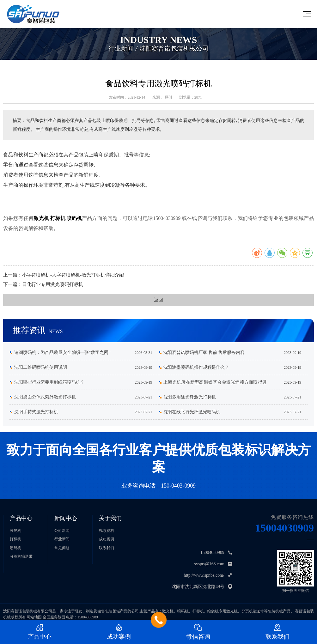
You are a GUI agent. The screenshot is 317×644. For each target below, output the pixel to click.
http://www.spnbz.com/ (204, 575)
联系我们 (107, 548)
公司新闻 (62, 531)
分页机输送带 (21, 556)
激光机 (41, 218)
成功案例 (107, 539)
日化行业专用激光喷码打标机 (53, 284)
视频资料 (107, 531)
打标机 (58, 218)
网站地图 (34, 617)
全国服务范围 (54, 617)
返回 (159, 300)
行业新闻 (62, 539)
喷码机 (74, 218)
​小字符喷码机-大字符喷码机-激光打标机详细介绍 (73, 275)
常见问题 (62, 548)
